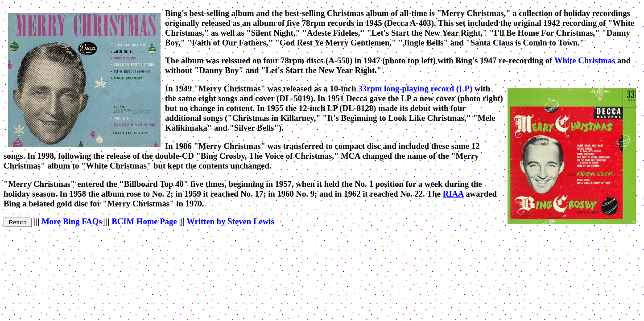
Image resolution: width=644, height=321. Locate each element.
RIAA (453, 194)
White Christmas (585, 60)
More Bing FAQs (72, 221)
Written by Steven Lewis (230, 221)
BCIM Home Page (144, 221)
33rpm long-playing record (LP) (415, 88)
